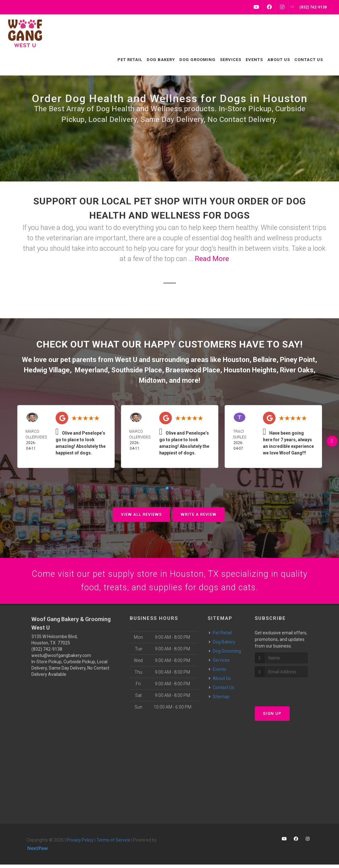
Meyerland (91, 370)
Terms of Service (113, 843)
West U (126, 360)
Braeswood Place (193, 370)
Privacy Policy (80, 843)
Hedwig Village (47, 370)
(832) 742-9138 (47, 652)
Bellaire (265, 360)
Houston (236, 360)
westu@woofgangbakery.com (61, 659)
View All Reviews (141, 514)
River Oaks (297, 370)
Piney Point (298, 360)
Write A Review (199, 514)
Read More (212, 259)
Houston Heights (250, 370)
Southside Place (137, 370)
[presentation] (288, 692)
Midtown (152, 380)
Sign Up (272, 717)
